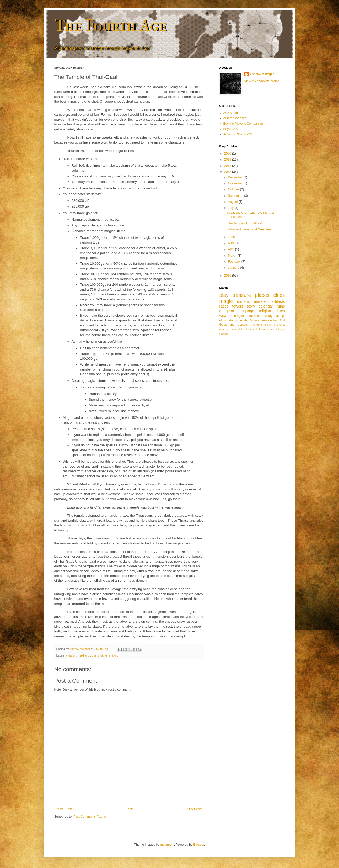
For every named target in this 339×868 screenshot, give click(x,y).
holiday (267, 316)
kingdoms (230, 320)
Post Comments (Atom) (90, 817)
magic (226, 301)
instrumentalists (261, 325)
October (234, 189)
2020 (228, 154)
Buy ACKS (231, 129)
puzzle (243, 320)
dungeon (227, 311)
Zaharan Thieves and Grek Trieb (250, 229)
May (231, 243)
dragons (240, 316)
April (231, 249)
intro (271, 329)
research (225, 329)
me (232, 325)
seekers (224, 334)
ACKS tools (231, 113)
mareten (261, 301)
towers (238, 306)
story (115, 655)
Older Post (195, 809)
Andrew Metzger (262, 74)
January (234, 268)
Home (130, 809)
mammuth (167, 845)
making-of (84, 655)
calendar (266, 306)
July (231, 208)
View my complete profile (262, 81)
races (224, 306)
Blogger (199, 845)
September (236, 196)
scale (258, 316)
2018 (228, 166)
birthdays (280, 329)
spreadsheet (239, 329)
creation (71, 655)
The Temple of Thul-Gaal (244, 223)
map (250, 316)
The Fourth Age (111, 26)
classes (262, 329)
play (224, 295)
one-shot (97, 655)
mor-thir (244, 301)
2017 (228, 172)
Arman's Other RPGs (238, 134)
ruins (107, 655)
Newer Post (64, 809)
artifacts (278, 301)
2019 (228, 160)
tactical (252, 329)
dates (280, 311)
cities (279, 295)
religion (265, 311)
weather (226, 316)
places (262, 295)
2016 (228, 276)
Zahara (254, 320)
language (246, 311)
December (236, 177)
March (233, 256)
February (235, 262)
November (236, 183)
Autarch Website (235, 118)
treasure (242, 295)
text (276, 320)
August (233, 202)
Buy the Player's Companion (243, 124)
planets (243, 325)
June (232, 237)
